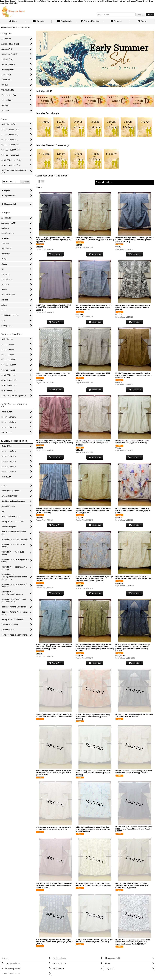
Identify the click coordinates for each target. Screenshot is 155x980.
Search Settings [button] (104, 182)
